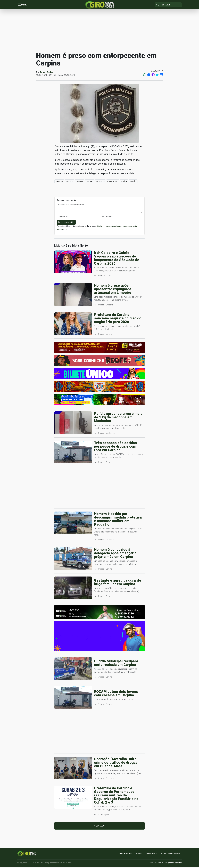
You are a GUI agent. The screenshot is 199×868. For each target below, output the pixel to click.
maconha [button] (100, 182)
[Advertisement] (99, 31)
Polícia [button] (124, 182)
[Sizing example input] (171, 5)
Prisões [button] (69, 182)
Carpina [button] (59, 182)
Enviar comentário (66, 223)
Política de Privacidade (170, 854)
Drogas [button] (89, 182)
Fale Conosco (151, 854)
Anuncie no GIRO (125, 854)
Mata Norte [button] (113, 182)
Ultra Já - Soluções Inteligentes (169, 864)
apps (139, 854)
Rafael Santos (47, 73)
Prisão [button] (133, 182)
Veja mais (99, 827)
